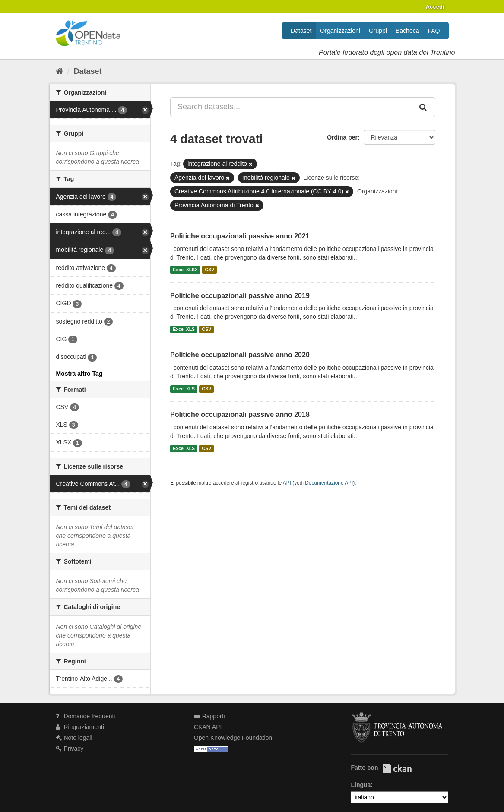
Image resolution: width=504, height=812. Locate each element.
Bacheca (407, 31)
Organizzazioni (340, 31)
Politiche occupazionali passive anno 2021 (240, 236)
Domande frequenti (86, 716)
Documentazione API (329, 483)
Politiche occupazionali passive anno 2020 (240, 355)
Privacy (70, 749)
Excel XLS (184, 329)
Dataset (301, 31)
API (287, 483)
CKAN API (208, 727)
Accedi (435, 7)
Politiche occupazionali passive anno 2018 (240, 414)
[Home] (59, 71)
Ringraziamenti (80, 727)
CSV (210, 270)
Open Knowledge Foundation (233, 738)
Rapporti (209, 716)
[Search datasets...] (291, 107)
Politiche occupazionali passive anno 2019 (240, 296)
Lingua (361, 785)
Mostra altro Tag (79, 374)
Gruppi (378, 31)
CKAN (397, 769)
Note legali (74, 738)
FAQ (434, 31)
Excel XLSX (185, 270)
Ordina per (342, 137)
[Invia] (424, 107)
